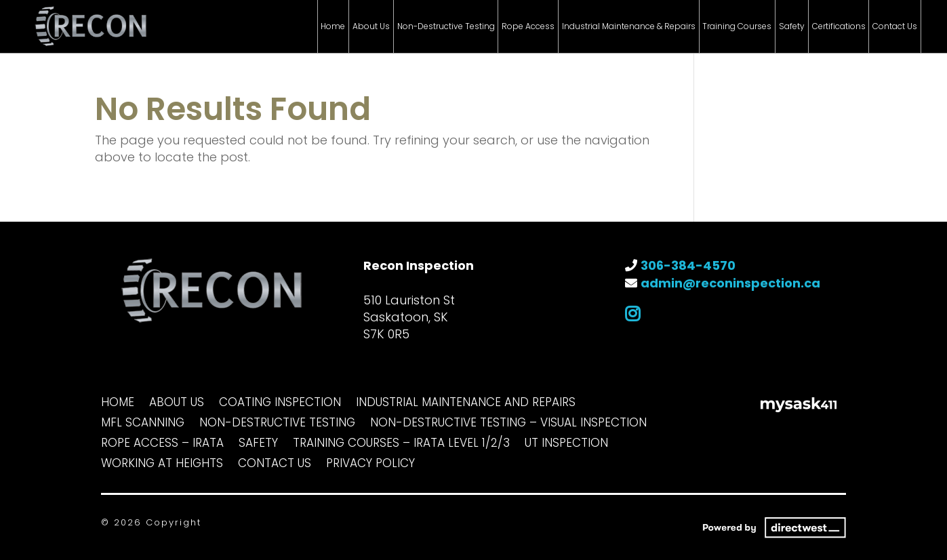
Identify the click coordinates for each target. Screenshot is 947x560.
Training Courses (737, 26)
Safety (792, 26)
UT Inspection (566, 444)
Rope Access (528, 26)
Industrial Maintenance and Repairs (466, 404)
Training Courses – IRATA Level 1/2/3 (401, 444)
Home (333, 26)
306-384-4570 (688, 265)
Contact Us (895, 26)
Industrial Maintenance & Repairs (629, 26)
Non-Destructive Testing (446, 26)
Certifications (839, 26)
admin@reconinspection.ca (730, 283)
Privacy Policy (370, 465)
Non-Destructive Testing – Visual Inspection (508, 424)
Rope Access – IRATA (162, 444)
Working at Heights (162, 465)
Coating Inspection (280, 404)
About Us (371, 26)
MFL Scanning (143, 424)
